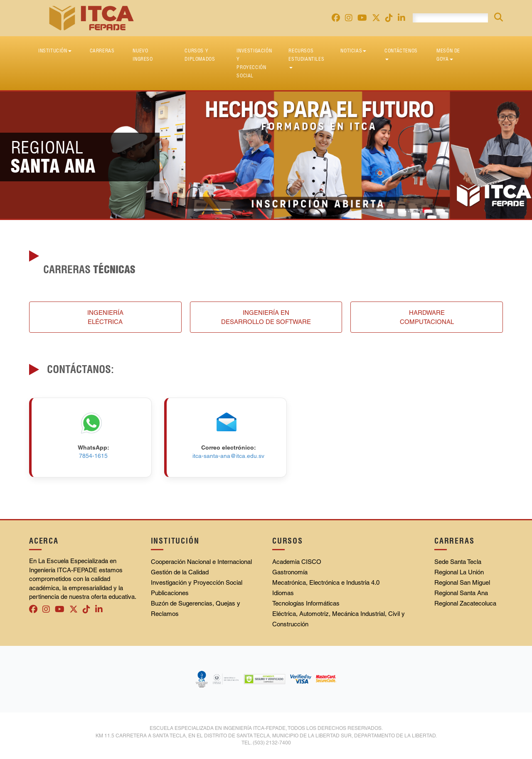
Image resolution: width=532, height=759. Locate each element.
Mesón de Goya (448, 55)
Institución (55, 51)
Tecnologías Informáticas (306, 603)
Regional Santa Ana (461, 593)
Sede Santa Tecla (458, 562)
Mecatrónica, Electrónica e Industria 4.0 (326, 582)
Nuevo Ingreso (143, 55)
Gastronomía (290, 572)
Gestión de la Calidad (180, 572)
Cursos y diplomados (200, 55)
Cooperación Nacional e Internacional (201, 562)
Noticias (353, 51)
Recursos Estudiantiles (306, 58)
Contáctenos (401, 54)
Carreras (102, 51)
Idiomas (283, 593)
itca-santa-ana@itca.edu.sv (228, 456)
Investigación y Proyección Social (254, 63)
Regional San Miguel (462, 582)
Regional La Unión (459, 572)
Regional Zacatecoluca (465, 603)
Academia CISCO (297, 562)
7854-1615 (93, 456)
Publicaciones (170, 593)
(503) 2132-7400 (272, 743)
